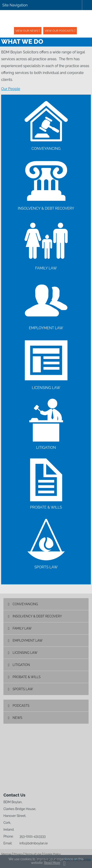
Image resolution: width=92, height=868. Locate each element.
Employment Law (28, 641)
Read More (52, 863)
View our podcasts (59, 31)
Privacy (18, 854)
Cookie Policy (52, 854)
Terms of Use (33, 854)
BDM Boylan (46, 19)
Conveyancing (25, 604)
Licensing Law (25, 653)
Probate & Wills (27, 677)
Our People (11, 89)
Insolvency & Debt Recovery (37, 616)
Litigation (21, 665)
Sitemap (6, 854)
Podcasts (21, 706)
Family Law (22, 628)
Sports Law (23, 689)
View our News (27, 31)
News (17, 718)
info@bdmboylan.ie (34, 843)
